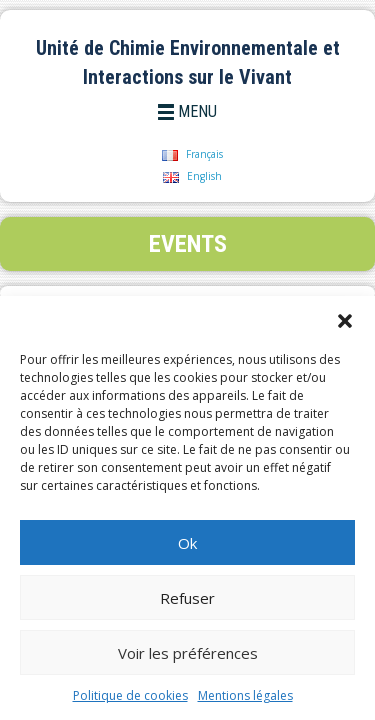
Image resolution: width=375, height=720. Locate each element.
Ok (187, 543)
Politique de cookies (130, 695)
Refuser (187, 598)
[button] (345, 321)
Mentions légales (245, 695)
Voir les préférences (188, 653)
